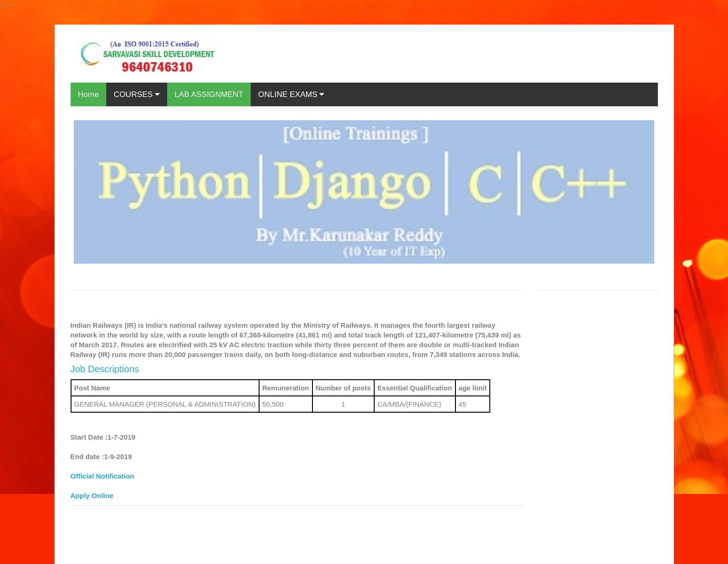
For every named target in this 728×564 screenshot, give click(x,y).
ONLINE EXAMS (291, 94)
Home (88, 94)
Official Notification (103, 476)
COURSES (137, 94)
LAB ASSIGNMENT (209, 94)
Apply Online (92, 496)
